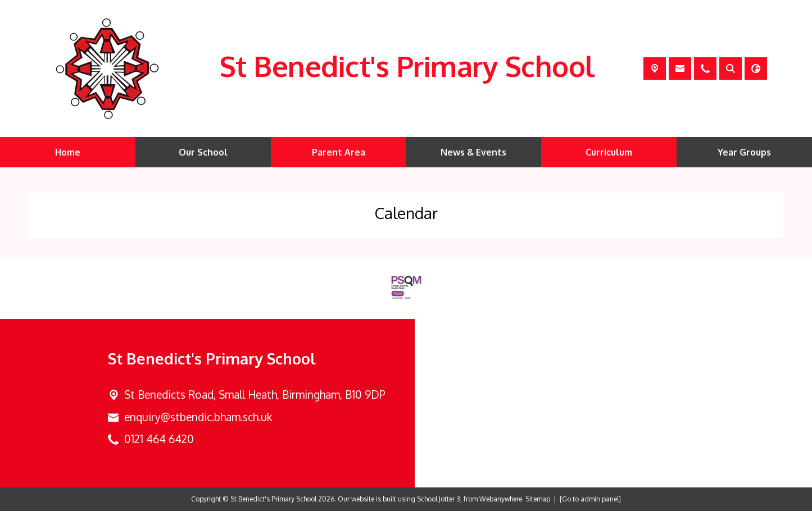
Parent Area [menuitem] (339, 152)
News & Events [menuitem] (473, 152)
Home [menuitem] (68, 152)
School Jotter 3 (439, 499)
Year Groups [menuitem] (744, 152)
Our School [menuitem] (203, 152)
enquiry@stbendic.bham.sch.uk (198, 417)
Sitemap (538, 499)
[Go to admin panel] (590, 499)
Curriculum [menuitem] (609, 152)
